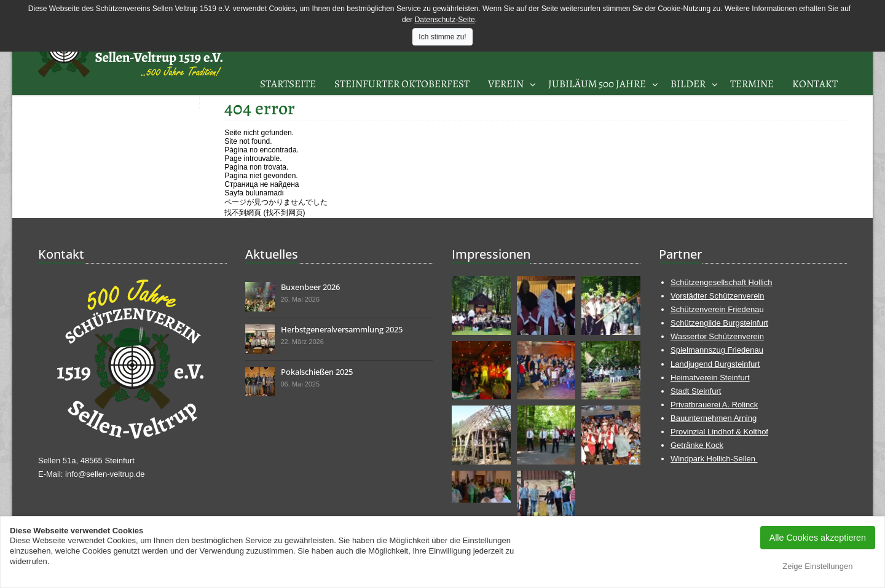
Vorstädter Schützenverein (717, 296)
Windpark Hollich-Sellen (714, 459)
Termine (752, 84)
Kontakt (815, 84)
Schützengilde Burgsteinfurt (719, 323)
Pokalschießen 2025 (317, 372)
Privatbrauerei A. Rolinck (714, 405)
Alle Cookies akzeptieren (818, 538)
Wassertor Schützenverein (717, 336)
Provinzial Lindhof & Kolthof (719, 432)
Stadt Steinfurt (696, 391)
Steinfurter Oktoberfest (402, 84)
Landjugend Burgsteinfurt (715, 364)
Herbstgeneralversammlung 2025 (342, 329)
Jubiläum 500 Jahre (597, 84)
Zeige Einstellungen (817, 566)
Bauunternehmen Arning (714, 418)
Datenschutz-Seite (445, 20)
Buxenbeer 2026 (310, 287)
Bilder (688, 84)
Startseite (288, 84)
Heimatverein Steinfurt (710, 378)
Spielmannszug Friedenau (717, 350)
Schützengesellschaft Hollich (721, 282)
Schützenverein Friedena (715, 309)
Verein (506, 84)
